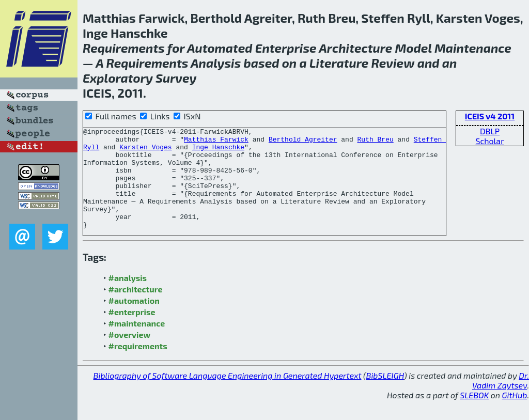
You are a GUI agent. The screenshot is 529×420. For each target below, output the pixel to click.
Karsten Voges (145, 151)
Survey (176, 78)
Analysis (216, 63)
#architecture (136, 309)
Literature (339, 63)
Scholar (489, 141)
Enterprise (286, 48)
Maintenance (473, 48)
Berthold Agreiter (303, 142)
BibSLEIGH (385, 395)
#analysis (128, 298)
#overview (130, 355)
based (262, 63)
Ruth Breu (375, 142)
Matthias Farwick (216, 142)
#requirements (138, 366)
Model (414, 48)
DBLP (490, 131)
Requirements (124, 48)
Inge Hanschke (218, 151)
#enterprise (132, 332)
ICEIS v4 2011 (490, 116)
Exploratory (118, 78)
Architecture (355, 48)
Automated (220, 48)
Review (393, 63)
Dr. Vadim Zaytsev (501, 400)
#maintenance (137, 343)
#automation (134, 321)
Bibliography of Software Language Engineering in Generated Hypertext (228, 395)
